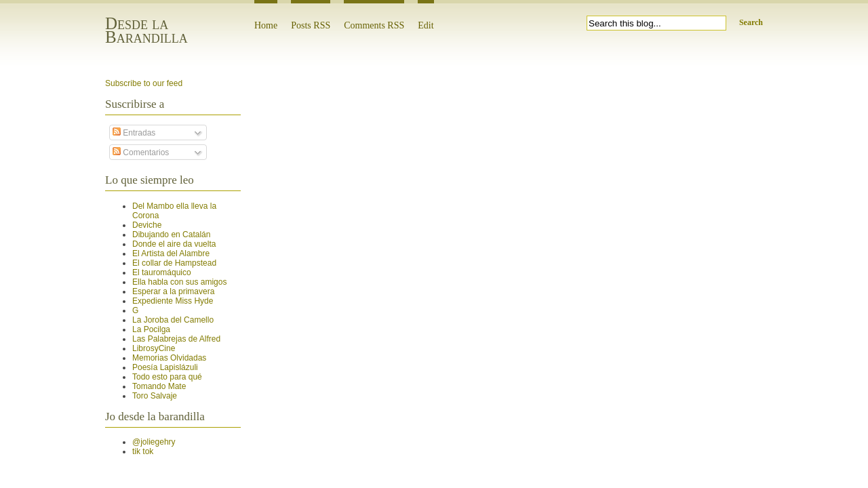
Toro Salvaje (155, 396)
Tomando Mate (159, 386)
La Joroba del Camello (173, 320)
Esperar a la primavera (173, 291)
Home (266, 25)
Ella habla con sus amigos (179, 282)
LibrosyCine (154, 348)
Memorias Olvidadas (169, 358)
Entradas (134, 133)
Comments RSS (374, 25)
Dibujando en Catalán (171, 235)
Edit (426, 25)
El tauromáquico (162, 272)
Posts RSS (311, 25)
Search (751, 22)
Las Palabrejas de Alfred (176, 339)
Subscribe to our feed (144, 83)
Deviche (147, 225)
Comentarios (141, 152)
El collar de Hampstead (174, 263)
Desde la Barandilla (146, 30)
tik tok (143, 451)
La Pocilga (151, 329)
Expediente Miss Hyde (173, 301)
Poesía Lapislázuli (165, 367)
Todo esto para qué (167, 377)
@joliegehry (154, 442)
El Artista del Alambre (171, 253)
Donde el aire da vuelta (174, 244)
